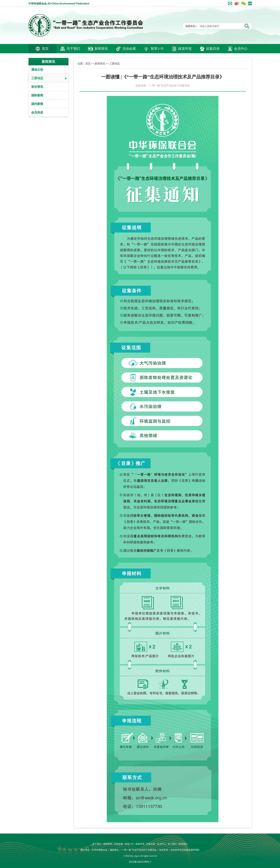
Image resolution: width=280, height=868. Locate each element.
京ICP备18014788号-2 (140, 862)
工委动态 (37, 78)
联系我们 (183, 844)
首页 (45, 49)
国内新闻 (37, 104)
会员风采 (37, 112)
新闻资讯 (101, 49)
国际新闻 (37, 95)
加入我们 (172, 844)
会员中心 (241, 49)
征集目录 (213, 49)
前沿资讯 (37, 87)
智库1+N (157, 49)
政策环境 (185, 49)
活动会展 (129, 49)
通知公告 (37, 70)
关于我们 (73, 49)
